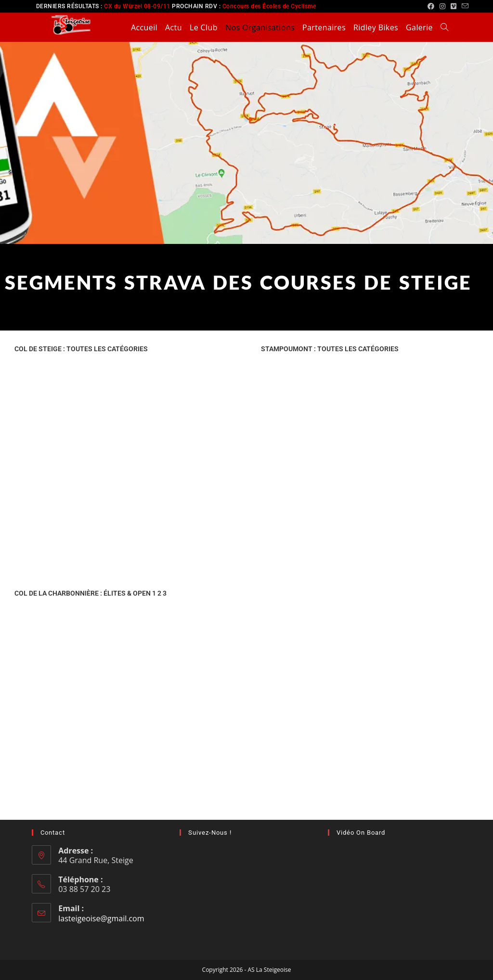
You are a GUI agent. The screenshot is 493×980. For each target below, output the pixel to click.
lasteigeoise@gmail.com (101, 918)
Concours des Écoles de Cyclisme (269, 6)
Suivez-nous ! (210, 833)
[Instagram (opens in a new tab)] (443, 6)
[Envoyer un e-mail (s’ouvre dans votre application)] (464, 6)
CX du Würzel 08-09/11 (137, 6)
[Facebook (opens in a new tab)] (431, 6)
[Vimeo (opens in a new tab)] (454, 6)
